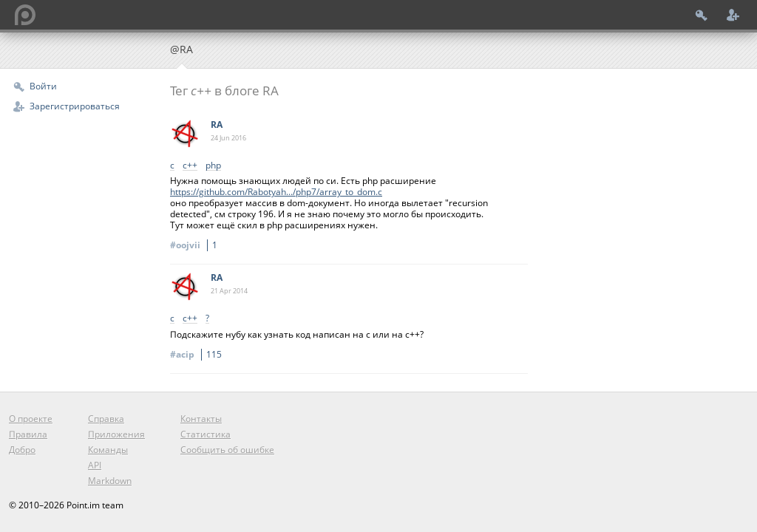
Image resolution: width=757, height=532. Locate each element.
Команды (108, 450)
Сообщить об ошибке (227, 450)
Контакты (201, 419)
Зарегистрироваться (75, 106)
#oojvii (196, 245)
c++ (190, 166)
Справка (106, 419)
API (95, 465)
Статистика (206, 434)
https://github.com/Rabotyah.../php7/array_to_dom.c (276, 192)
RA (217, 125)
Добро (22, 450)
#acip (198, 354)
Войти (43, 86)
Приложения (116, 434)
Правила (28, 434)
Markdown (110, 481)
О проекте (31, 419)
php (213, 166)
